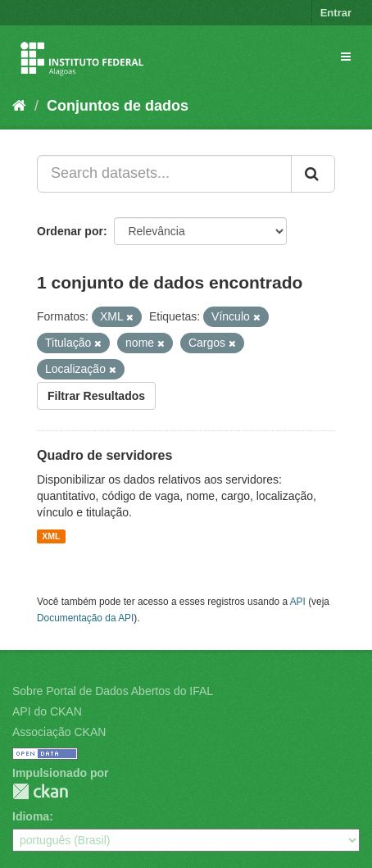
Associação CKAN (59, 732)
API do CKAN (47, 711)
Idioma (31, 816)
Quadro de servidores (104, 455)
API (298, 602)
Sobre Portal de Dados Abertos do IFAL (113, 691)
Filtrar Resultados (96, 396)
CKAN (40, 791)
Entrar (336, 13)
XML (51, 536)
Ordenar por (70, 231)
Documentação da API (85, 618)
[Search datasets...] (164, 174)
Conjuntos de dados (118, 106)
